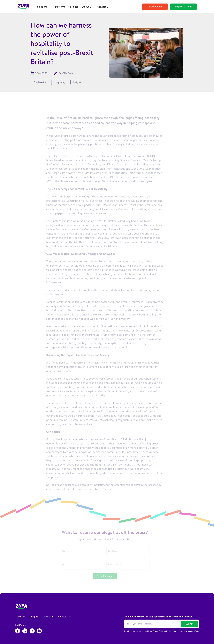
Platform (60, 7)
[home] (25, 7)
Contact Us (103, 7)
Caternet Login (155, 7)
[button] (44, 7)
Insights (74, 7)
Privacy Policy (158, 631)
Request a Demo (183, 7)
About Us (87, 7)
